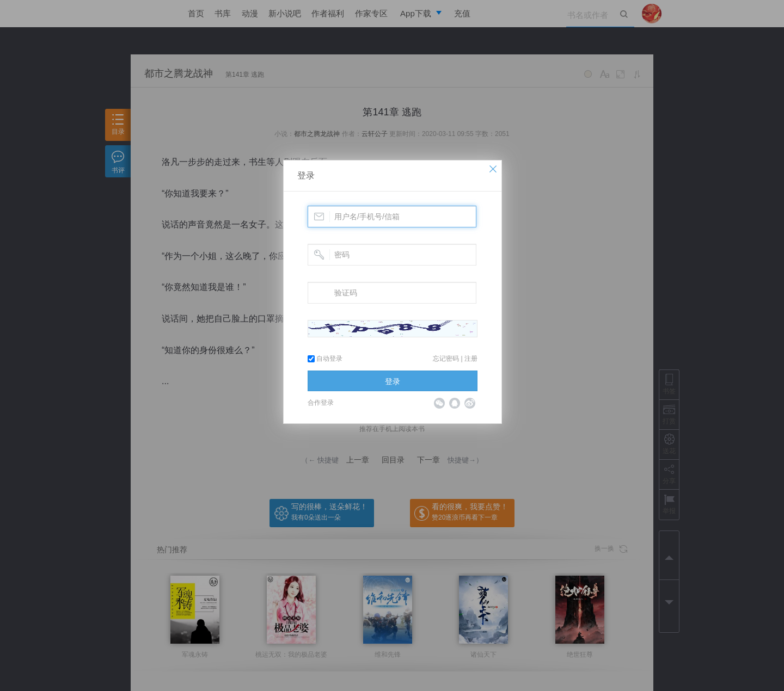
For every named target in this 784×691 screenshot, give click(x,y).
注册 (471, 359)
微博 (470, 403)
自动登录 (325, 359)
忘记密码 (446, 359)
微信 (439, 403)
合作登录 (321, 403)
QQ (455, 403)
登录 (306, 175)
